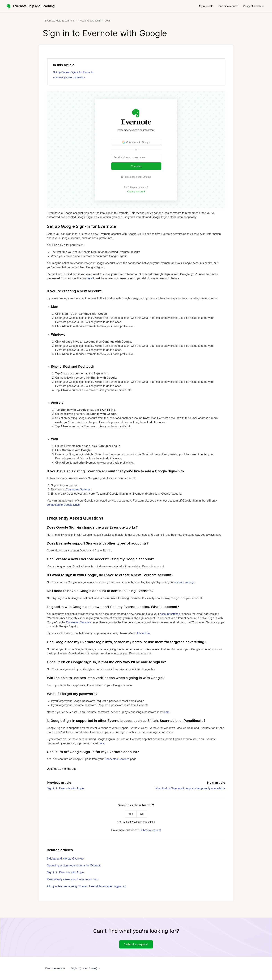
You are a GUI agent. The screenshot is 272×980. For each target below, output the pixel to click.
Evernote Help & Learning (60, 21)
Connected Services (78, 489)
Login (108, 21)
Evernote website (55, 968)
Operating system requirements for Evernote (74, 865)
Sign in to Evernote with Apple (65, 788)
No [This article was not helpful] (142, 814)
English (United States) (85, 968)
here (90, 278)
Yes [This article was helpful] (131, 814)
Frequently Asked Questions (69, 77)
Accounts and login (90, 21)
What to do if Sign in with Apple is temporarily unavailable (190, 788)
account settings (185, 582)
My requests (206, 6)
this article (143, 633)
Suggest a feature (254, 6)
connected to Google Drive (63, 505)
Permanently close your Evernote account (73, 879)
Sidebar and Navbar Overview (65, 859)
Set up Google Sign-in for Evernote (73, 72)
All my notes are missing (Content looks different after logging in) (87, 886)
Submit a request (228, 6)
